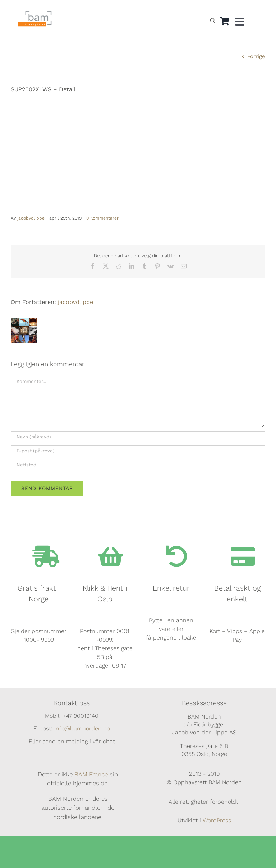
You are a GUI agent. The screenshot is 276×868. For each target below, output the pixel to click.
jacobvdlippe (31, 218)
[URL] (138, 465)
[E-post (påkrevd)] (138, 451)
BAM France (91, 774)
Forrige (256, 56)
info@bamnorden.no (82, 728)
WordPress (217, 820)
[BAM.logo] (35, 13)
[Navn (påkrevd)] (138, 437)
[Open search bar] (213, 20)
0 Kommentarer (102, 218)
